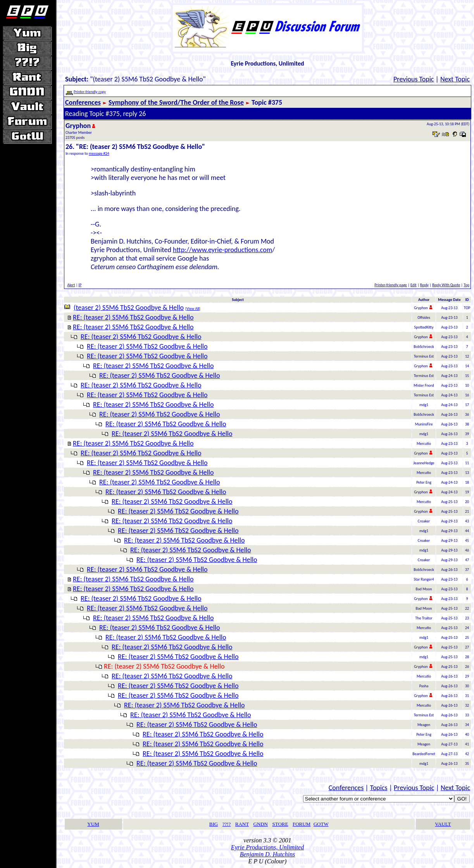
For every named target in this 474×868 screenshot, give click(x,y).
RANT (242, 824)
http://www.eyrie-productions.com (222, 250)
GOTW (321, 824)
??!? (227, 824)
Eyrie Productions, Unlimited (267, 847)
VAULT (443, 824)
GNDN (260, 824)
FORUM (302, 824)
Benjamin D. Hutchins (268, 854)
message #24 (99, 153)
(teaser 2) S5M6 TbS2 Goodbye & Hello (129, 308)
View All (193, 309)
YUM (93, 824)
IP (80, 285)
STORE (280, 824)
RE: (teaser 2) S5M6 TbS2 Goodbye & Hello (133, 317)
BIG (214, 824)
